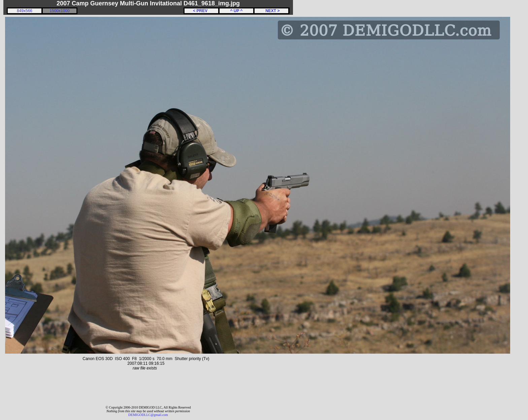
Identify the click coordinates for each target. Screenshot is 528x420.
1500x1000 (59, 11)
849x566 (25, 11)
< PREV (201, 11)
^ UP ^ (236, 11)
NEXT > (271, 11)
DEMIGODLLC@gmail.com (148, 415)
